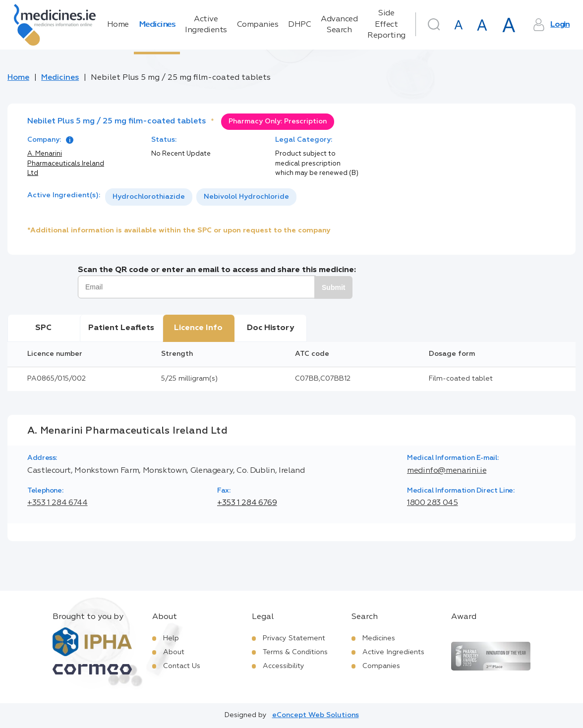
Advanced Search (339, 25)
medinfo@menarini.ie (447, 471)
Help (171, 638)
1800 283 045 (433, 503)
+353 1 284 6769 (247, 503)
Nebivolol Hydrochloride (246, 197)
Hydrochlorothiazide (149, 197)
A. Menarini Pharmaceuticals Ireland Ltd (66, 164)
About (174, 652)
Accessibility (284, 666)
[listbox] (201, 197)
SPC (43, 328)
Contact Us (182, 666)
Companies (258, 25)
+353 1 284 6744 (58, 503)
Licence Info (198, 328)
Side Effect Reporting (386, 25)
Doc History (270, 328)
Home (118, 25)
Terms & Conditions (295, 652)
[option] (149, 197)
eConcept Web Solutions (316, 715)
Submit (333, 287)
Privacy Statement (294, 638)
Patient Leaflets (121, 328)
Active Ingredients (206, 25)
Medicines (157, 25)
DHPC (299, 25)
